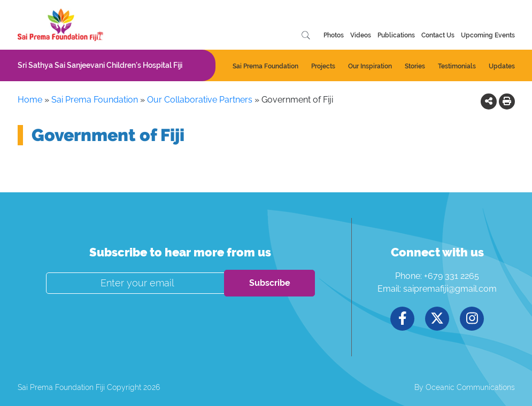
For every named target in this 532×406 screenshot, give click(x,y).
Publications (396, 35)
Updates (502, 66)
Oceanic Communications (470, 387)
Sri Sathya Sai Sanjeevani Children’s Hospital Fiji (100, 65)
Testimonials (457, 66)
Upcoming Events (488, 35)
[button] (489, 101)
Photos (334, 35)
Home (30, 100)
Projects (323, 66)
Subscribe (270, 283)
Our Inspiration (370, 66)
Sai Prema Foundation (265, 66)
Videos (361, 35)
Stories (415, 66)
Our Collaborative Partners (200, 100)
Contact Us (438, 35)
